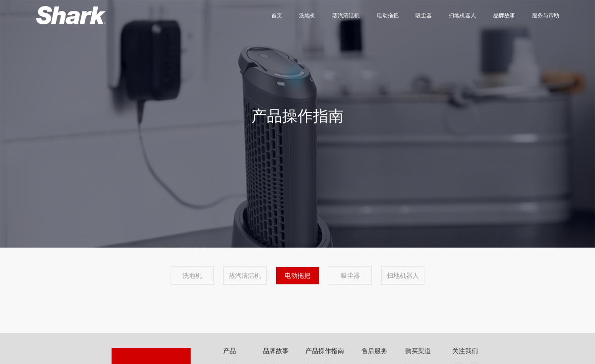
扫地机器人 (462, 15)
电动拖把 (388, 15)
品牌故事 (504, 15)
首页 (277, 15)
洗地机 (307, 15)
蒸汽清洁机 (346, 15)
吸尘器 (424, 15)
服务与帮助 (546, 15)
